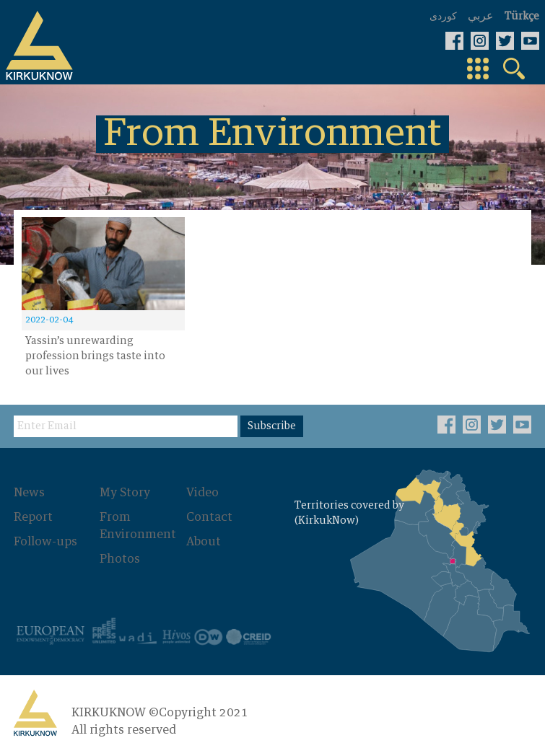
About (204, 542)
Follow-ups (45, 542)
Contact (209, 517)
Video (202, 493)
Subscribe (272, 426)
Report (33, 517)
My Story (125, 493)
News (29, 493)
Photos (120, 559)
